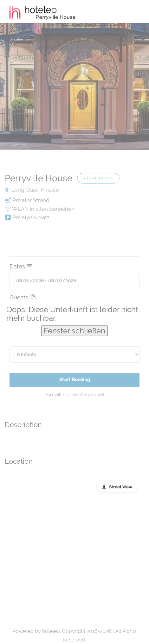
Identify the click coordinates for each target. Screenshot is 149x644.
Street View (121, 487)
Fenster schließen (74, 331)
